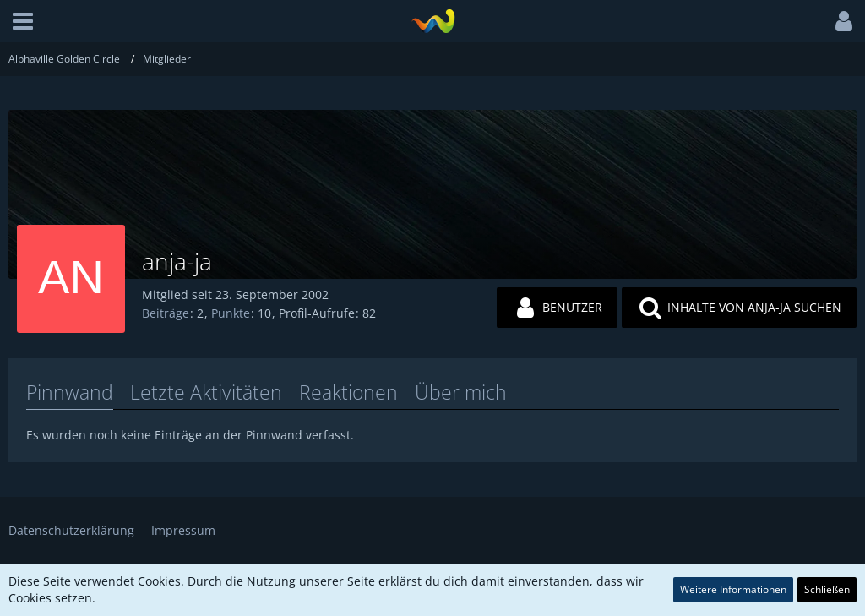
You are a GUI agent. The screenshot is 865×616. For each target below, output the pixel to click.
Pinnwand (70, 392)
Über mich (461, 392)
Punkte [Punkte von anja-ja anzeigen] (231, 313)
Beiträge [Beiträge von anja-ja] (166, 313)
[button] (23, 21)
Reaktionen (348, 392)
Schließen (827, 589)
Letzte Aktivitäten (206, 392)
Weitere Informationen (733, 589)
